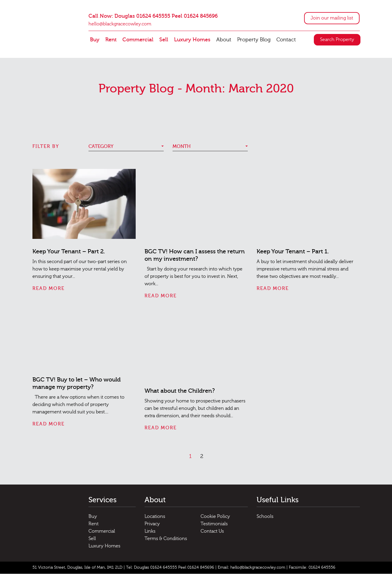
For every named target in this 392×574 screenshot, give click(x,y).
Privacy (152, 524)
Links (150, 531)
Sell (164, 40)
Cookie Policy (215, 516)
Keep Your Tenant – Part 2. (69, 251)
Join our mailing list (332, 18)
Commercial (138, 40)
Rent (111, 40)
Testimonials (214, 524)
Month (182, 146)
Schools (265, 516)
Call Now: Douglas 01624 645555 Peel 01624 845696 (153, 16)
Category (101, 146)
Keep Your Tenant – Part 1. (293, 251)
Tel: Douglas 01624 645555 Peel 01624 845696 (170, 568)
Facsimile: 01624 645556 (312, 568)
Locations (155, 516)
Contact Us (212, 531)
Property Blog (254, 40)
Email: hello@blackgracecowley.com (251, 568)
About (224, 40)
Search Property (337, 40)
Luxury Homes (192, 40)
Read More (49, 288)
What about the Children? (180, 391)
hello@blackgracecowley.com (120, 24)
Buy (95, 40)
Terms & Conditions (166, 539)
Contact (286, 40)
